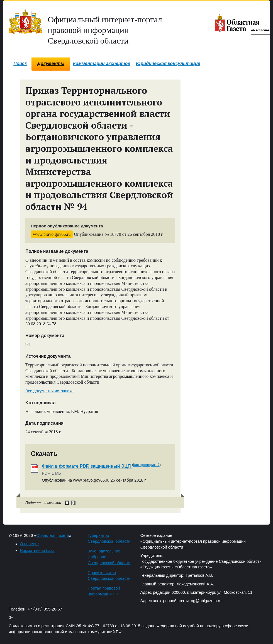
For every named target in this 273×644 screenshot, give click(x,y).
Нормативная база (37, 551)
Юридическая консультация (168, 63)
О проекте (29, 544)
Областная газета (53, 535)
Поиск (20, 63)
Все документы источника (49, 391)
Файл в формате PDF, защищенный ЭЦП (87, 466)
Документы (51, 63)
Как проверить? (146, 465)
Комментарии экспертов (102, 63)
